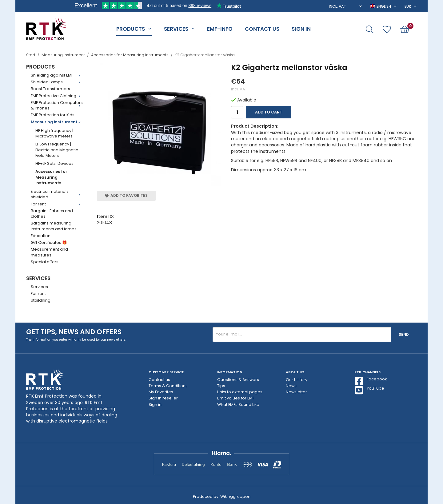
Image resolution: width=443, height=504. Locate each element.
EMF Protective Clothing (57, 96)
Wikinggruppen (235, 496)
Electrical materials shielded (57, 194)
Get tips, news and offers (74, 332)
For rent (57, 204)
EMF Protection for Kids (53, 115)
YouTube (369, 390)
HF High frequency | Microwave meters (54, 133)
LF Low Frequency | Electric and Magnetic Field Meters (57, 150)
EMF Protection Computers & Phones (57, 105)
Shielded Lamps (57, 82)
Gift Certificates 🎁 (49, 242)
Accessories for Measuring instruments (51, 177)
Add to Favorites (126, 195)
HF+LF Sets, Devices (54, 163)
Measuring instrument (57, 122)
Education (41, 236)
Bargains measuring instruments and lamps (54, 226)
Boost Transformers (50, 89)
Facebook (371, 381)
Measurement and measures (49, 252)
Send (404, 334)
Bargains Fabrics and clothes (52, 214)
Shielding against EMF (57, 75)
